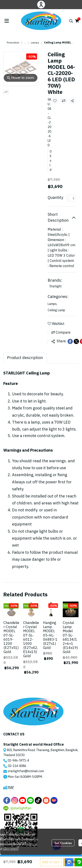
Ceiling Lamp (56, 310)
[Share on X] (76, 341)
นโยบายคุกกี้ (11, 849)
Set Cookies (63, 843)
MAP (11, 787)
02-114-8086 (17, 766)
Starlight (56, 286)
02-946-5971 (17, 761)
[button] (71, 21)
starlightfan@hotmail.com (26, 771)
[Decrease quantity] (68, 198)
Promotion (13, 43)
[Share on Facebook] (70, 341)
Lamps (35, 43)
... (25, 43)
